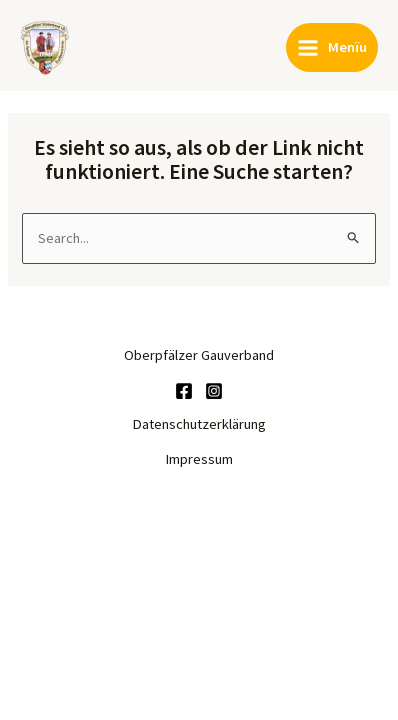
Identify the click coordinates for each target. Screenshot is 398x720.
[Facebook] (184, 391)
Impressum (199, 459)
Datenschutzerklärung (199, 424)
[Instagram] (214, 391)
